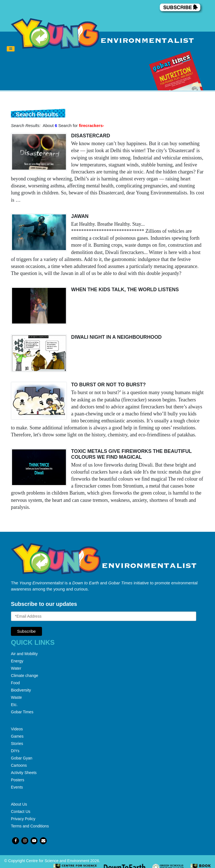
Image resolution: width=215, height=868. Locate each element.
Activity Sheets (24, 773)
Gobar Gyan (22, 758)
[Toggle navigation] (11, 49)
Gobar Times (22, 712)
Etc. (14, 705)
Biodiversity (21, 690)
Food (15, 683)
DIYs (15, 751)
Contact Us (21, 811)
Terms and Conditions (30, 826)
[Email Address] (104, 616)
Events (17, 787)
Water (16, 668)
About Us (19, 804)
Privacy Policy (23, 819)
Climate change (24, 676)
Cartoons (19, 765)
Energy (17, 661)
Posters (17, 780)
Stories (17, 744)
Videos (17, 729)
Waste (16, 697)
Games (17, 736)
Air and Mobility (24, 654)
